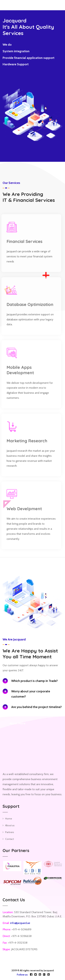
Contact (10, 839)
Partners (10, 832)
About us (10, 825)
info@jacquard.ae (20, 923)
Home (9, 819)
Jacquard (49, 970)
